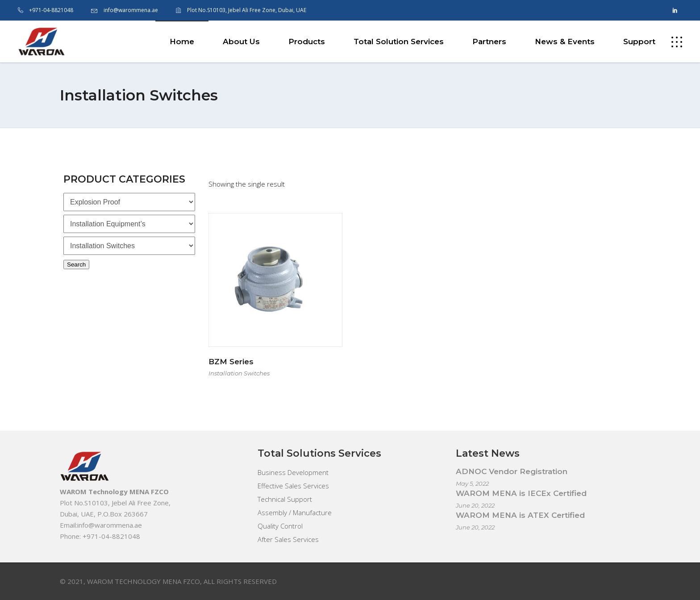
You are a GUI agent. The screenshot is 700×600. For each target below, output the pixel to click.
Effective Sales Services (293, 486)
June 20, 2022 (475, 505)
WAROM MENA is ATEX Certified (520, 515)
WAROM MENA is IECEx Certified (521, 493)
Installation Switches (239, 373)
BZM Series (231, 362)
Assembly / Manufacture (295, 512)
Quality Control (280, 526)
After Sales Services (288, 539)
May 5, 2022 (472, 483)
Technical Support (285, 499)
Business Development (293, 472)
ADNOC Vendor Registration (512, 471)
